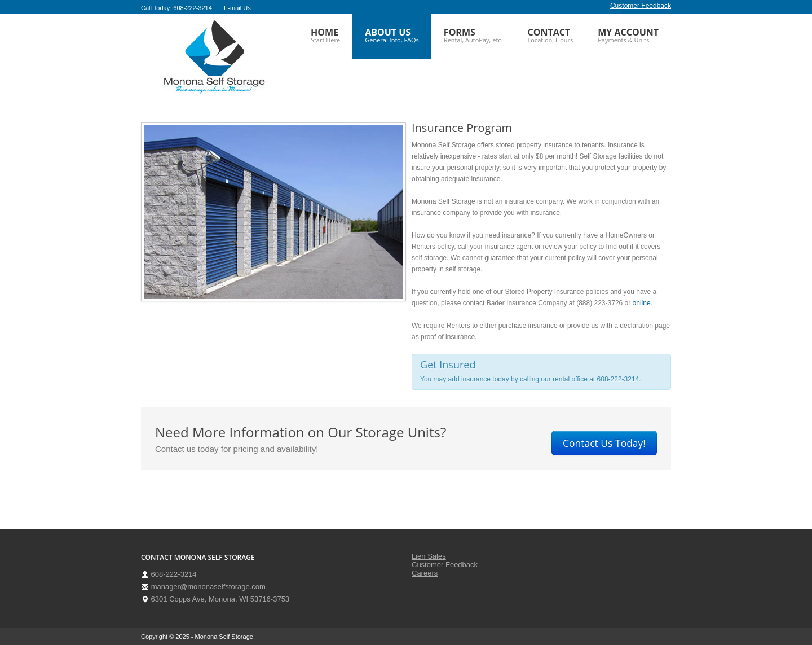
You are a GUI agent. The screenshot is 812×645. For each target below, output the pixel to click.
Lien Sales (429, 556)
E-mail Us (237, 8)
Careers (425, 573)
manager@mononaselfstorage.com (208, 587)
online (642, 303)
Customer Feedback (641, 6)
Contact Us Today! (604, 443)
